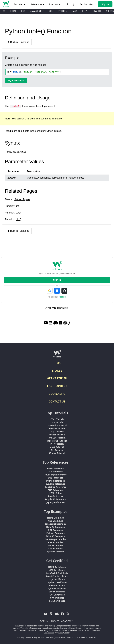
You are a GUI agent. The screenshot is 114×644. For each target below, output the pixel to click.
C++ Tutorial (57, 450)
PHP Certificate (57, 585)
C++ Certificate (57, 595)
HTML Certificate (57, 567)
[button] (67, 4)
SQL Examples (55, 530)
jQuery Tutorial (57, 453)
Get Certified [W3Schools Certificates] (86, 4)
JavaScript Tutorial (57, 425)
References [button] (37, 4)
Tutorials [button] (20, 4)
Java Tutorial (57, 447)
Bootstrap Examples (55, 539)
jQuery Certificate (57, 588)
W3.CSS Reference (56, 484)
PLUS (57, 363)
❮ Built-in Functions (18, 42)
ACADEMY (67, 621)
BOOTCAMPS (57, 394)
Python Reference (56, 481)
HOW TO (96, 11)
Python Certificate (57, 582)
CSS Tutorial (57, 422)
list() (18, 206)
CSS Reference (55, 471)
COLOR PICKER (57, 308)
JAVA (75, 11)
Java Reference (56, 496)
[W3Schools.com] (57, 355)
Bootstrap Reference (56, 487)
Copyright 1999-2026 (26, 637)
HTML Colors (56, 493)
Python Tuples (53, 131)
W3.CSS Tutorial (57, 438)
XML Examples (56, 548)
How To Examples (55, 527)
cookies (51, 633)
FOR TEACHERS (57, 386)
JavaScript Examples (56, 524)
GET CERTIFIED (57, 378)
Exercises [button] (55, 4)
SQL (51, 11)
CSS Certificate (57, 570)
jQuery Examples (55, 551)
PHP (85, 11)
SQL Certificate (57, 579)
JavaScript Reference (55, 475)
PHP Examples (56, 542)
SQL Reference (56, 478)
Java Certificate (57, 592)
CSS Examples (56, 521)
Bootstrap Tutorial (57, 441)
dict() (18, 219)
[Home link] (6, 4)
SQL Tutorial (57, 431)
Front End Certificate (57, 576)
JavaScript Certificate (57, 573)
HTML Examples (55, 518)
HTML (13, 11)
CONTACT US (57, 401)
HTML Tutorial (57, 419)
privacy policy (64, 633)
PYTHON (63, 11)
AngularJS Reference (55, 499)
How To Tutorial (57, 428)
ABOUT (55, 621)
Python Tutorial (57, 435)
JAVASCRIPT (37, 11)
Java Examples (55, 545)
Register (62, 297)
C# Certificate (57, 598)
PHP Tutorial (57, 444)
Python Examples (55, 533)
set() (18, 213)
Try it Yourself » (16, 80)
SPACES (57, 371)
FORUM (44, 621)
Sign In (57, 280)
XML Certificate (57, 601)
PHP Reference (55, 490)
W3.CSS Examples (55, 536)
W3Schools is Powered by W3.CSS (82, 637)
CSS (23, 11)
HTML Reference (56, 468)
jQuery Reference (56, 502)
